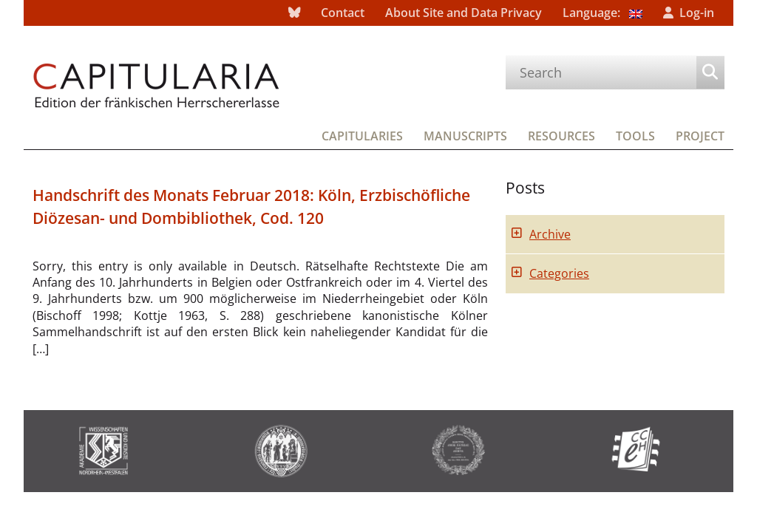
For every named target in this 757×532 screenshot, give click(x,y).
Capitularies (362, 136)
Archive (550, 234)
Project (700, 136)
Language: (602, 13)
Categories (559, 273)
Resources (561, 136)
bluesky (294, 13)
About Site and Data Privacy (464, 13)
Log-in (697, 13)
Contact (343, 13)
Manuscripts (465, 136)
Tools (635, 136)
